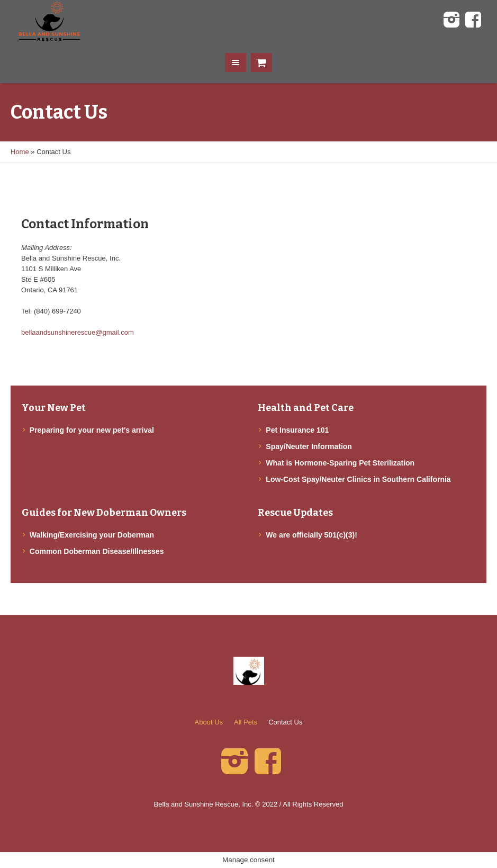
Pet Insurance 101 (297, 430)
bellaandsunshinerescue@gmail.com (78, 332)
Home (20, 152)
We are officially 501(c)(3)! (311, 535)
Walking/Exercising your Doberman (92, 535)
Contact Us (285, 722)
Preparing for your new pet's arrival (92, 430)
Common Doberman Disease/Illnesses (97, 551)
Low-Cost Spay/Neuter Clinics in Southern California (358, 479)
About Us (209, 722)
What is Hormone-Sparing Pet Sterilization (340, 463)
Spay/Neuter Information (309, 446)
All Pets (246, 722)
